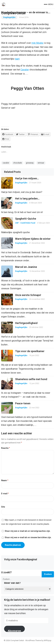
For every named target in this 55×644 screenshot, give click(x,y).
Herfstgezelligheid (26, 323)
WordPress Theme (33, 640)
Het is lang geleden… (27, 199)
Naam (5, 480)
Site (3, 507)
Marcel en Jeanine (26, 267)
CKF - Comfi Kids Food (25, 223)
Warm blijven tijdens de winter (33, 239)
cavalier (6, 163)
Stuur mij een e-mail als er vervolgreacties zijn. (28, 531)
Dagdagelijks (21, 183)
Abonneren (14, 631)
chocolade (18, 163)
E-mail (5, 494)
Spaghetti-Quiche (26, 219)
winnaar (41, 163)
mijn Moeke (37, 43)
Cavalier (25, 70)
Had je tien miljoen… (27, 178)
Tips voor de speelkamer (30, 351)
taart (17, 59)
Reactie (6, 448)
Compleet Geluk (13, 13)
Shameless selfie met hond (31, 379)
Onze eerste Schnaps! (28, 295)
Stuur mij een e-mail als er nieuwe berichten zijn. (28, 537)
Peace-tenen (23, 403)
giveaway (30, 163)
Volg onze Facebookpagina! (21, 560)
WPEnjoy (48, 640)
